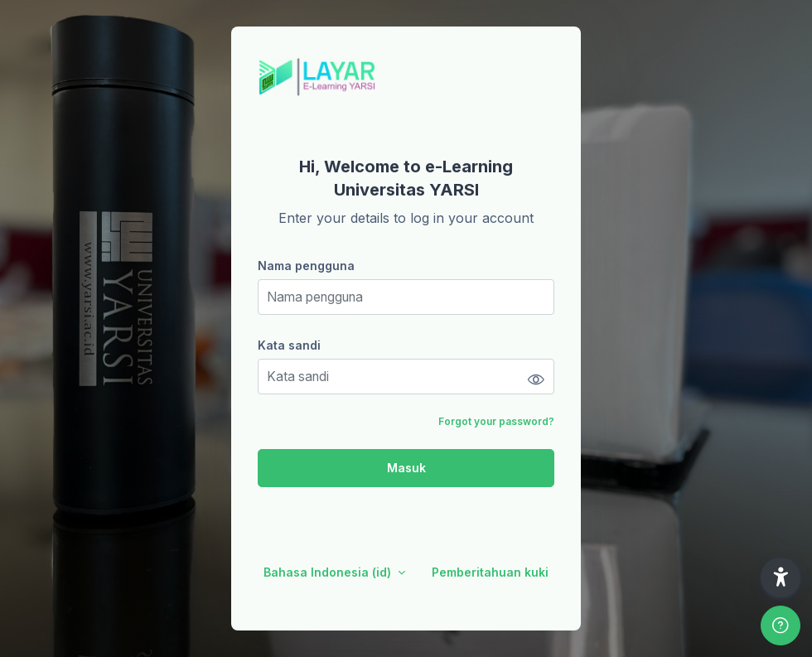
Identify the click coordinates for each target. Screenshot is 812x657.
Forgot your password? (496, 421)
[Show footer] (781, 626)
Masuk (406, 468)
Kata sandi (289, 345)
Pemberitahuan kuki (490, 572)
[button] (781, 577)
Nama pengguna (306, 266)
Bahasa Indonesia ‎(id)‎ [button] (329, 572)
